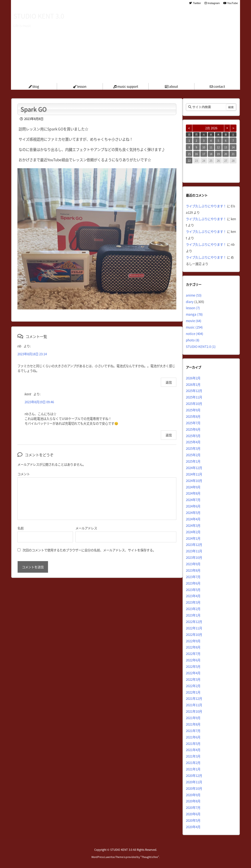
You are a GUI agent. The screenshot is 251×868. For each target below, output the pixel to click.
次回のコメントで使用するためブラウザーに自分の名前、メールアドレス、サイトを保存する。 (89, 550)
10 (204, 147)
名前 (21, 528)
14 (233, 147)
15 (189, 154)
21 (233, 154)
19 (218, 154)
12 (218, 147)
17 (204, 154)
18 (211, 154)
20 (226, 154)
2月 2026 (211, 128)
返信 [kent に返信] (169, 435)
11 (211, 147)
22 (189, 161)
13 (226, 147)
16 (196, 154)
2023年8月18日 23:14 (32, 354)
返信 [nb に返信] (169, 382)
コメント (24, 474)
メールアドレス (86, 528)
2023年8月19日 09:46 (39, 402)
